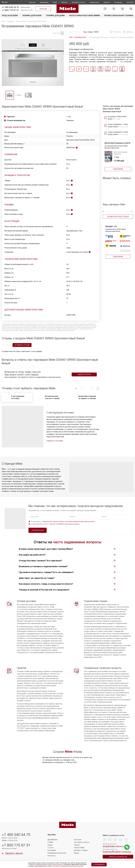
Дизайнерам (44, 2)
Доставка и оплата (79, 2)
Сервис (77, 845)
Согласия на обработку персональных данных (64, 527)
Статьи (51, 848)
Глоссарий (52, 850)
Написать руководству (118, 857)
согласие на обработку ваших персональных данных (46, 865)
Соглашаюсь (99, 865)
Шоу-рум (32, 2)
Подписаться (118, 520)
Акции (55, 2)
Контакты (130, 2)
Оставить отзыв (11, 348)
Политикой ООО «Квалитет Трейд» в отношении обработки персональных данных (68, 525)
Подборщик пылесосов (57, 853)
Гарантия (107, 2)
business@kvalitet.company (117, 852)
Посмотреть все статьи (118, 217)
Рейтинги (64, 2)
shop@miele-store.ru (113, 846)
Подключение (94, 2)
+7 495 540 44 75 (10, 7)
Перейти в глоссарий (55, 444)
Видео (77, 853)
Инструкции (118, 2)
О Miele (50, 842)
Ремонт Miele (79, 848)
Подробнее (118, 169)
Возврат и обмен (81, 850)
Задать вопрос (84, 377)
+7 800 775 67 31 (10, 10)
